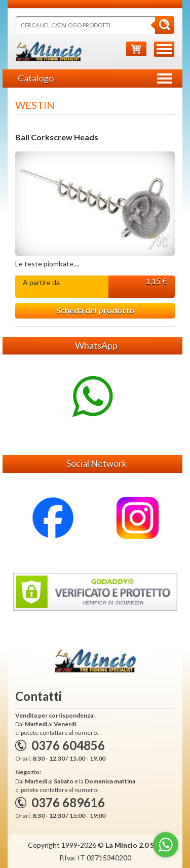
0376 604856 (68, 745)
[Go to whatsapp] (166, 845)
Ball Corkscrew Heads (57, 137)
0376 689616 (68, 802)
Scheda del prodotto (95, 310)
